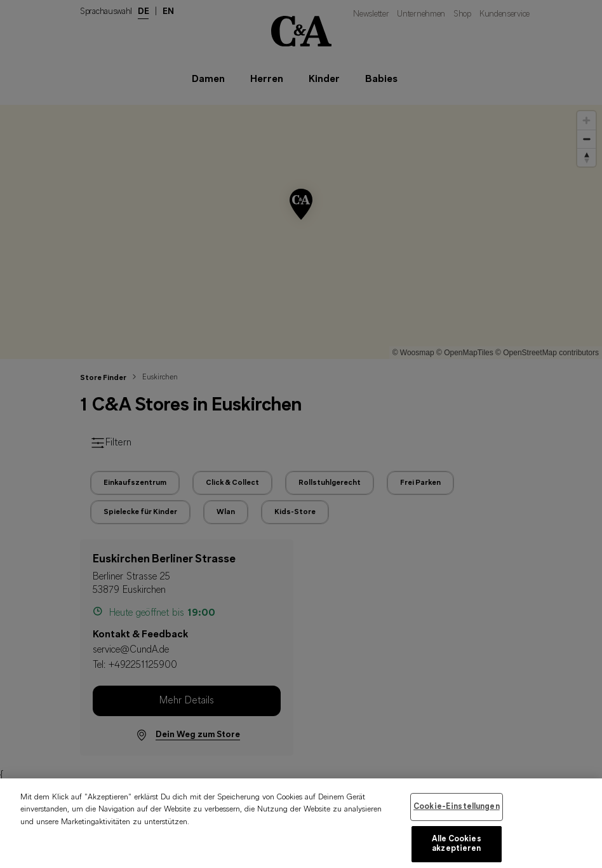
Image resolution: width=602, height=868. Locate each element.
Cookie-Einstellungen (457, 816)
